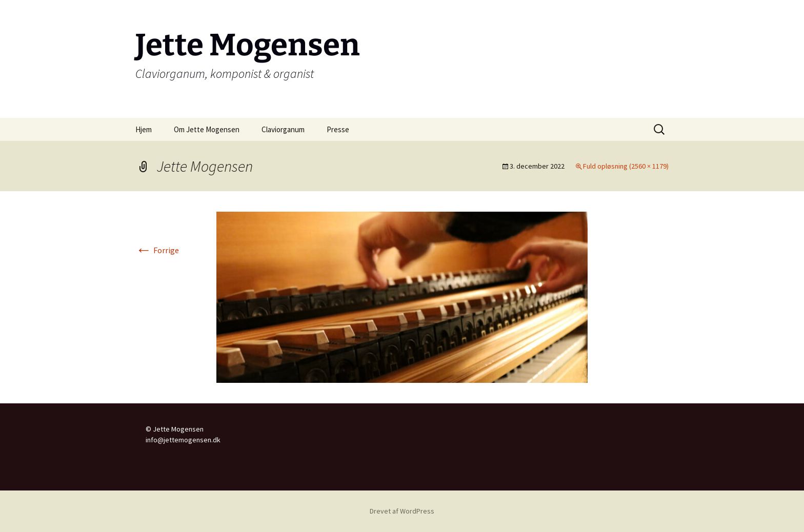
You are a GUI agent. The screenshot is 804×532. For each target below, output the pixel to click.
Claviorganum (283, 129)
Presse (338, 129)
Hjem (144, 129)
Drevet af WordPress (402, 511)
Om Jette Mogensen (207, 129)
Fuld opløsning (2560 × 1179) (626, 166)
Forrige (157, 250)
